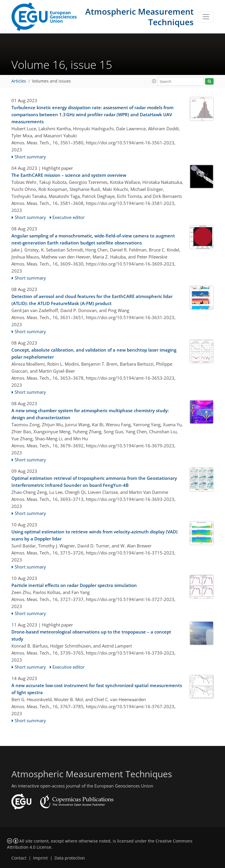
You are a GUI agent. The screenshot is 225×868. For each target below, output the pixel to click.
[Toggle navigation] (206, 17)
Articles (19, 81)
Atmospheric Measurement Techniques (139, 17)
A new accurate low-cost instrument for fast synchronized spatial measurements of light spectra (97, 689)
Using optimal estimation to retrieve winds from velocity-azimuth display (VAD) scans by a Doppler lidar (94, 535)
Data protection (70, 858)
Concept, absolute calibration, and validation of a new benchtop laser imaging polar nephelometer (94, 353)
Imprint (40, 858)
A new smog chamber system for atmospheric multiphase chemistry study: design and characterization (90, 414)
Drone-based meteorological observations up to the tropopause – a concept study (91, 635)
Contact (19, 858)
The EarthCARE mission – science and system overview (69, 175)
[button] (154, 81)
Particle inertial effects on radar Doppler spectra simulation (74, 585)
